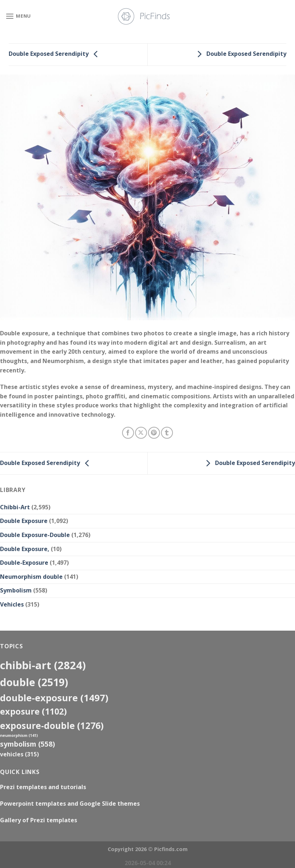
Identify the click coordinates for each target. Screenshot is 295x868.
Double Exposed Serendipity (55, 54)
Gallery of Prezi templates (39, 820)
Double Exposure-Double (35, 535)
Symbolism (16, 590)
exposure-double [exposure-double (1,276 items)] (52, 726)
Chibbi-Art (15, 507)
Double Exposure (24, 521)
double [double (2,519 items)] (34, 682)
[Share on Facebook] (128, 433)
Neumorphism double (31, 577)
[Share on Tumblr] (167, 433)
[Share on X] (141, 433)
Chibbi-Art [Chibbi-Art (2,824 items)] (43, 665)
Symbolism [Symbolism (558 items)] (28, 744)
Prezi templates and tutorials (43, 787)
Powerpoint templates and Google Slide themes (70, 804)
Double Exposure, (25, 549)
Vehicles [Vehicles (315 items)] (19, 754)
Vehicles (12, 604)
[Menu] (18, 16)
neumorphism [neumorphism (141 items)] (19, 735)
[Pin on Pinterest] (154, 433)
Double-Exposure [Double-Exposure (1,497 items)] (54, 698)
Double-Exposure (24, 563)
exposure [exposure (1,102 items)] (33, 711)
